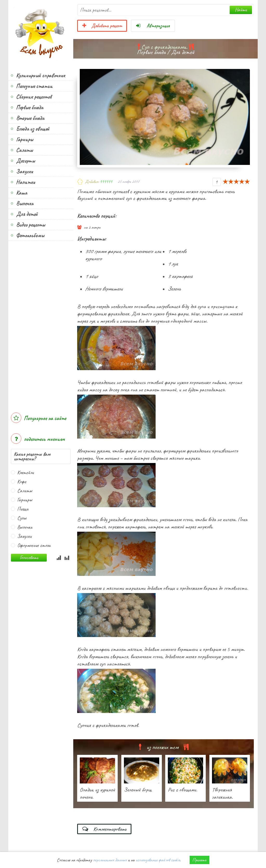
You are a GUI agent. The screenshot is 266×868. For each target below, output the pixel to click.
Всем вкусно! (41, 33)
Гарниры (25, 139)
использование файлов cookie (158, 860)
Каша (22, 193)
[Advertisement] (41, 324)
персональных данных (110, 860)
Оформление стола (34, 545)
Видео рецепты (31, 225)
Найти (241, 10)
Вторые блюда (30, 118)
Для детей (27, 214)
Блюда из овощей (33, 129)
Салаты (24, 150)
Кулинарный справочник (41, 75)
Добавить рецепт (102, 26)
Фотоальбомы (30, 235)
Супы (22, 518)
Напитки (26, 182)
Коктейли (25, 472)
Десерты (25, 161)
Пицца (23, 509)
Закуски (25, 171)
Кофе (22, 482)
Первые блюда (30, 107)
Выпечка (25, 203)
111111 (106, 182)
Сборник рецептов (34, 97)
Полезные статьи (34, 86)
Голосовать (29, 558)
